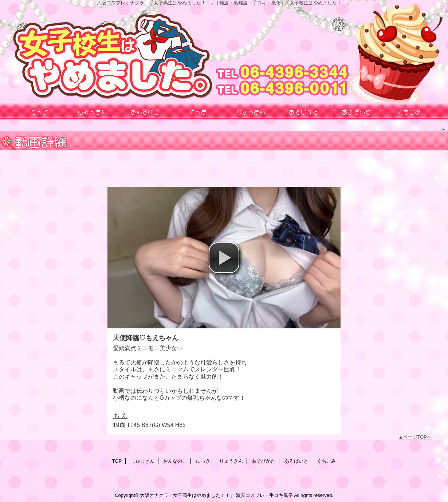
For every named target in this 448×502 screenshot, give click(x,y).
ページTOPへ (418, 437)
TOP (117, 461)
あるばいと (296, 461)
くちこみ (326, 461)
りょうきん (231, 461)
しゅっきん (143, 461)
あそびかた (264, 461)
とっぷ (39, 111)
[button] (224, 258)
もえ (120, 415)
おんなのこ (175, 461)
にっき (203, 461)
